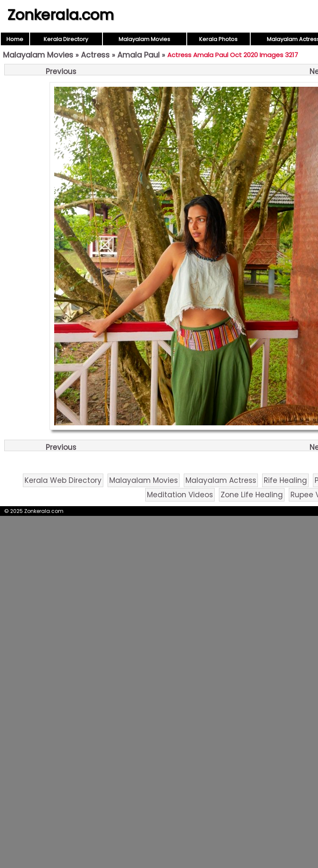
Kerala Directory (66, 39)
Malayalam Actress (221, 480)
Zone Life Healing (252, 495)
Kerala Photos (218, 39)
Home (15, 39)
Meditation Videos (180, 495)
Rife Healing (285, 480)
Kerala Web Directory (63, 480)
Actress (95, 55)
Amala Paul (138, 55)
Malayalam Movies (144, 39)
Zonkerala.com (61, 15)
